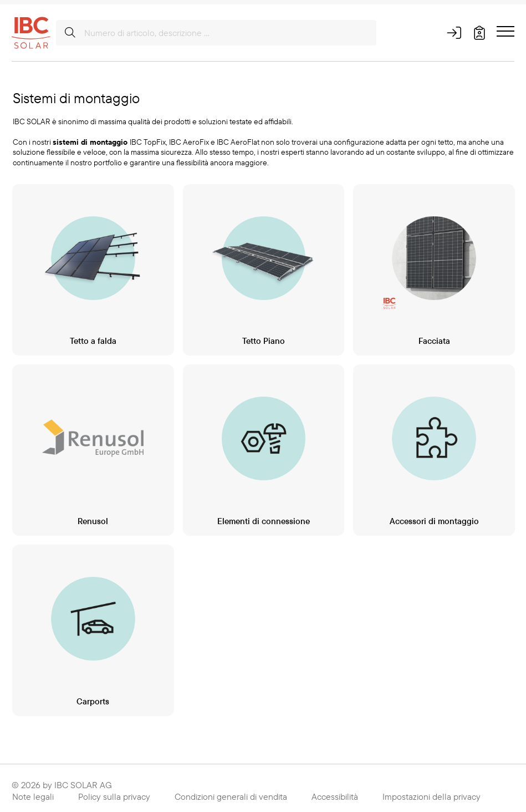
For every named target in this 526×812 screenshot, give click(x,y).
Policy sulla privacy (114, 790)
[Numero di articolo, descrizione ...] (216, 33)
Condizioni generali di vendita (231, 790)
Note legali (33, 790)
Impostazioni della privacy (431, 790)
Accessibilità (335, 790)
